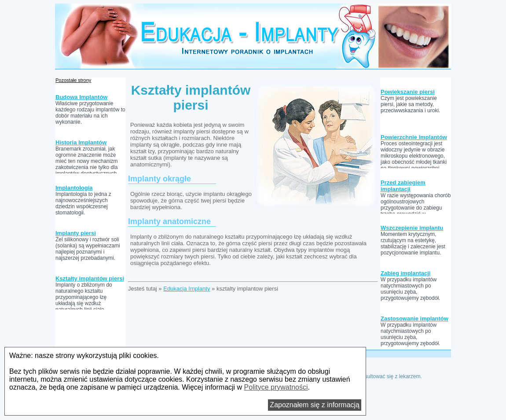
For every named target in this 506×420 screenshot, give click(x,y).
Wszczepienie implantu (412, 228)
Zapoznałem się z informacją (315, 405)
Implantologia (74, 188)
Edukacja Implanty (187, 289)
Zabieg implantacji (405, 273)
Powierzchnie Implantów (414, 137)
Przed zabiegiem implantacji (403, 186)
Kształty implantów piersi (90, 278)
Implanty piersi (76, 233)
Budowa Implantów (81, 97)
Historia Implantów (81, 142)
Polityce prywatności (276, 387)
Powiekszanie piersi (408, 92)
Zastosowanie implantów (414, 319)
